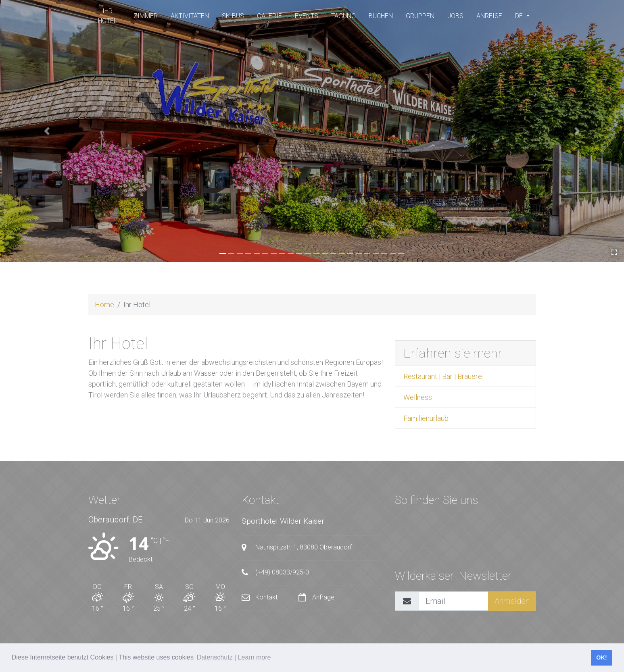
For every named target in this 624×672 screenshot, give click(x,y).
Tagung (343, 16)
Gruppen (420, 16)
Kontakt (260, 597)
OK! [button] (601, 657)
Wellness (418, 397)
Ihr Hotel (107, 16)
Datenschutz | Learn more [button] (234, 657)
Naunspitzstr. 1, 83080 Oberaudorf (297, 547)
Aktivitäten (190, 16)
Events (307, 16)
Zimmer (146, 16)
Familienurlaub (426, 418)
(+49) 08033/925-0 (275, 572)
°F (166, 540)
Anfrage (316, 597)
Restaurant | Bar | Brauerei (443, 376)
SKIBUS (233, 16)
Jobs (455, 16)
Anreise (489, 16)
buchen (381, 16)
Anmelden (512, 601)
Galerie (269, 16)
